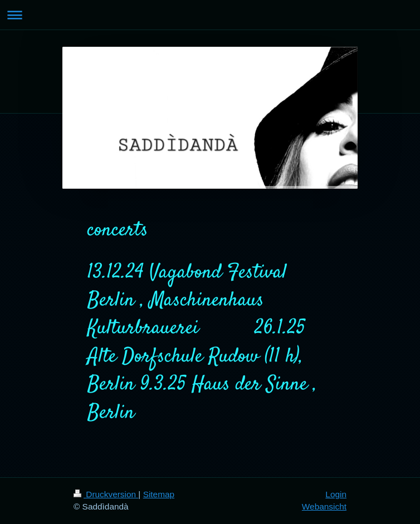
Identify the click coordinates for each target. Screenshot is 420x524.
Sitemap (159, 494)
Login (336, 494)
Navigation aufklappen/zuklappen (210, 15)
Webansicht (324, 506)
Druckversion (106, 494)
